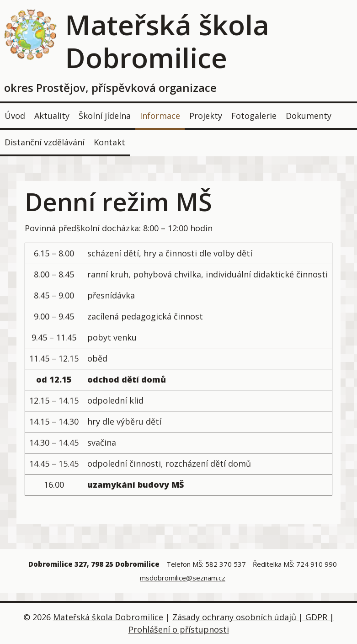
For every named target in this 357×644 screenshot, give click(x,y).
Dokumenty (309, 116)
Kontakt (109, 142)
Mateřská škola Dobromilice (167, 41)
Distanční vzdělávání (45, 142)
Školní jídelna (105, 116)
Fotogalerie (254, 116)
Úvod (15, 116)
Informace (160, 116)
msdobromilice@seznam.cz (183, 578)
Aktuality (52, 116)
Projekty (206, 116)
